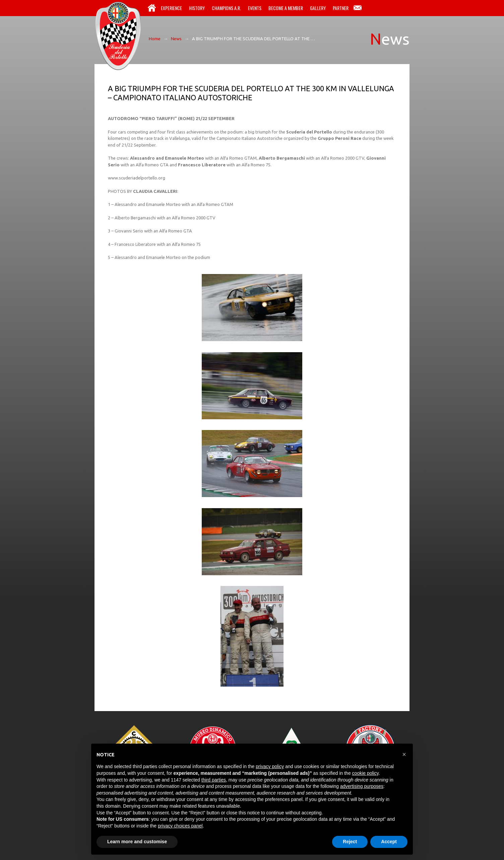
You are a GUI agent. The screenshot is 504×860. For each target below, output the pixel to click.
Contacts (358, 8)
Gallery (318, 8)
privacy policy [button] (270, 766)
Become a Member (286, 8)
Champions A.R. (226, 8)
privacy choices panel (180, 826)
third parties (214, 780)
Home (152, 8)
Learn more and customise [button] (137, 842)
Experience (171, 8)
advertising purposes (362, 786)
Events (255, 8)
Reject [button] (350, 842)
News (176, 39)
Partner (341, 8)
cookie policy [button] (365, 773)
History (197, 8)
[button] (404, 754)
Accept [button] (389, 842)
